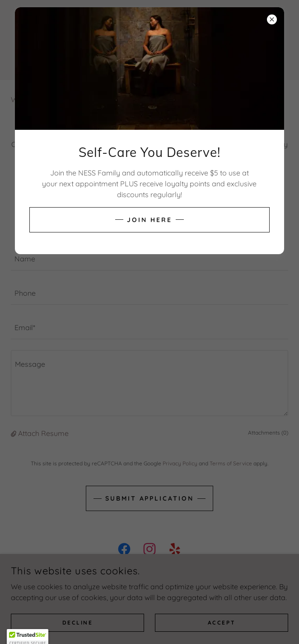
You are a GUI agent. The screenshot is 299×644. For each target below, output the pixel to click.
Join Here (149, 220)
